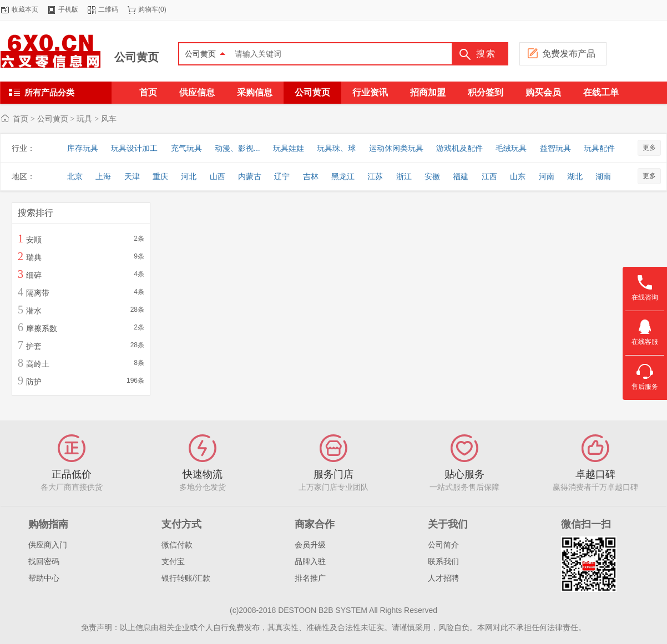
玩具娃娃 (289, 148)
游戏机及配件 (459, 148)
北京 (75, 176)
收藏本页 (25, 9)
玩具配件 (599, 148)
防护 (34, 382)
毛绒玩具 (511, 148)
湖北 (575, 176)
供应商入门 (48, 545)
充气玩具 (186, 148)
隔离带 (38, 293)
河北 (189, 176)
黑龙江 (343, 176)
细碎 (34, 275)
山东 (518, 176)
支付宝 (173, 561)
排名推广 (310, 578)
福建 (461, 176)
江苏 (375, 176)
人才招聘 (443, 578)
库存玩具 (83, 148)
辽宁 (282, 176)
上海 (103, 176)
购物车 (148, 9)
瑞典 (34, 257)
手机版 (68, 9)
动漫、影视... (238, 148)
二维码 (108, 9)
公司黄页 (137, 57)
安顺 (34, 240)
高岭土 (38, 364)
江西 (489, 176)
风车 (109, 119)
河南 (547, 176)
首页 (21, 119)
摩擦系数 (42, 328)
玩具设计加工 (134, 148)
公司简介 (443, 545)
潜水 (34, 311)
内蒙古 (250, 176)
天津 (132, 176)
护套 (34, 346)
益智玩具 (555, 148)
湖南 (603, 176)
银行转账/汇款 (186, 578)
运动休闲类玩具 (396, 148)
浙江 (404, 176)
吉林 (311, 176)
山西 (218, 176)
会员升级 (310, 545)
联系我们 (443, 561)
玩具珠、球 (336, 148)
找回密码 (44, 561)
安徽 (432, 176)
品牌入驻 (310, 561)
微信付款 (177, 545)
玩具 (84, 119)
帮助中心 (44, 578)
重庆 (160, 176)
